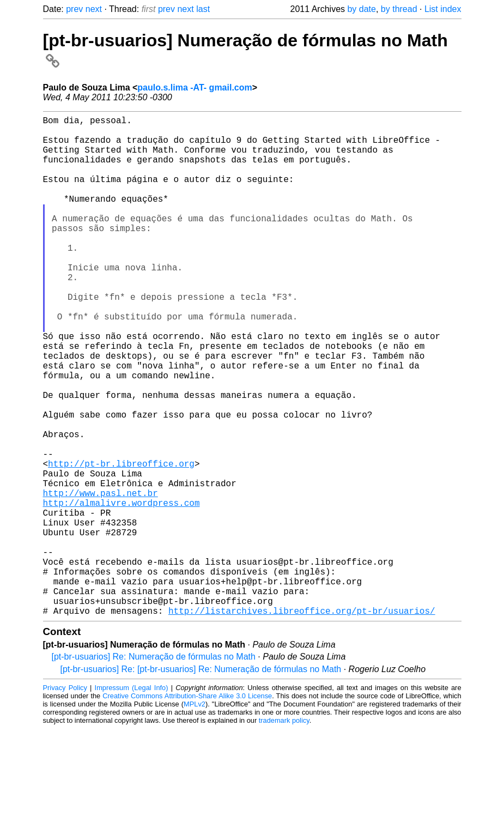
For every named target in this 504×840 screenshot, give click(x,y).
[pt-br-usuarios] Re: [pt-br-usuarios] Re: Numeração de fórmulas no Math (201, 780)
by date (361, 9)
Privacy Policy (65, 799)
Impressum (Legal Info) (132, 799)
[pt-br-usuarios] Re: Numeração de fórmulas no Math (154, 768)
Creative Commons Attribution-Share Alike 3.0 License (187, 807)
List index (443, 9)
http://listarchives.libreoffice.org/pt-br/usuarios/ (302, 722)
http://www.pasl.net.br (101, 578)
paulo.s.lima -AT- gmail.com (195, 87)
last (203, 9)
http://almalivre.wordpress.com (122, 590)
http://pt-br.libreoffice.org (121, 542)
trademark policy (284, 832)
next (94, 9)
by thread (399, 9)
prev (74, 9)
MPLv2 (195, 815)
